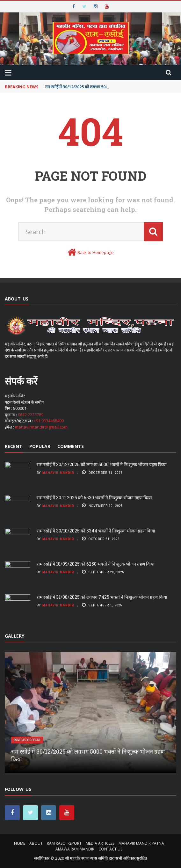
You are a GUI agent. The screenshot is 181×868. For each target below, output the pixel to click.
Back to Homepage (96, 252)
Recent (14, 446)
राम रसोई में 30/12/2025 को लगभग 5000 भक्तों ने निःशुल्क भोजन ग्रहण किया (102, 464)
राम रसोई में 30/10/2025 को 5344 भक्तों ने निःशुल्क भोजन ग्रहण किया (96, 531)
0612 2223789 (31, 415)
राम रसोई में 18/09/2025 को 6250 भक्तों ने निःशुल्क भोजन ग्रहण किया (96, 564)
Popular (40, 446)
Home (20, 843)
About (36, 843)
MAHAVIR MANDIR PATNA (141, 843)
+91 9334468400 (49, 421)
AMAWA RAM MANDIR (75, 849)
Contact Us (110, 849)
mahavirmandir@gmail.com (41, 427)
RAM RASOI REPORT (27, 740)
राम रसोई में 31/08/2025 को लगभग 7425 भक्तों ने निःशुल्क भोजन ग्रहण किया (102, 597)
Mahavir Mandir (58, 473)
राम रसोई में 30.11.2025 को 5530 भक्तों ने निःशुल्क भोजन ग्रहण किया (94, 498)
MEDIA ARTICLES (100, 843)
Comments (71, 446)
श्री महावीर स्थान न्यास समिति (86, 858)
